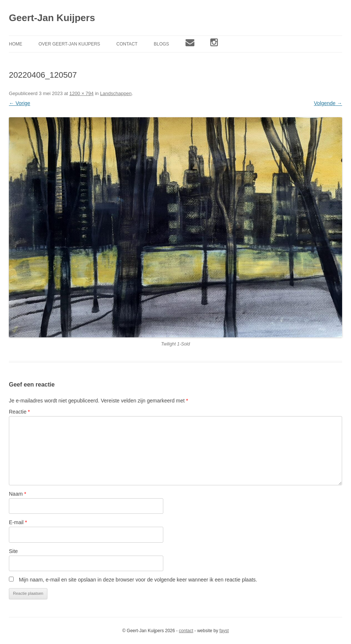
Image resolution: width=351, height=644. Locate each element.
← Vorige (20, 103)
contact (186, 631)
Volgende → (328, 103)
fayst (224, 631)
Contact (127, 44)
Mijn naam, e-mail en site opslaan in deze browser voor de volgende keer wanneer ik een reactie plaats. (138, 580)
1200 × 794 (81, 93)
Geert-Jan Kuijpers (52, 18)
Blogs (161, 44)
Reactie (19, 412)
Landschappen (116, 93)
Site (13, 551)
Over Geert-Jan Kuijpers (69, 44)
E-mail (18, 522)
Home (16, 44)
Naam (18, 494)
